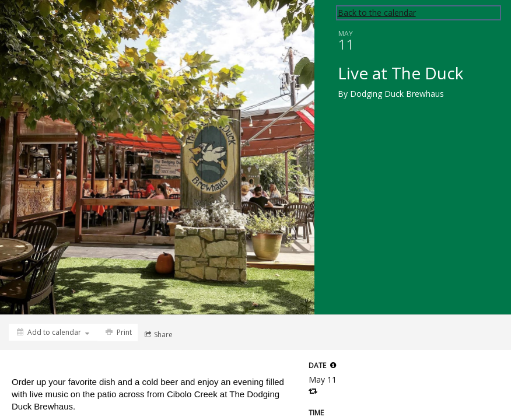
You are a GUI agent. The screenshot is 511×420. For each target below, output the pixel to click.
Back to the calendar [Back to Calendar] (377, 13)
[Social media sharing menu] (157, 335)
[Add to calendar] (53, 332)
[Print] (118, 332)
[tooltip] (333, 365)
